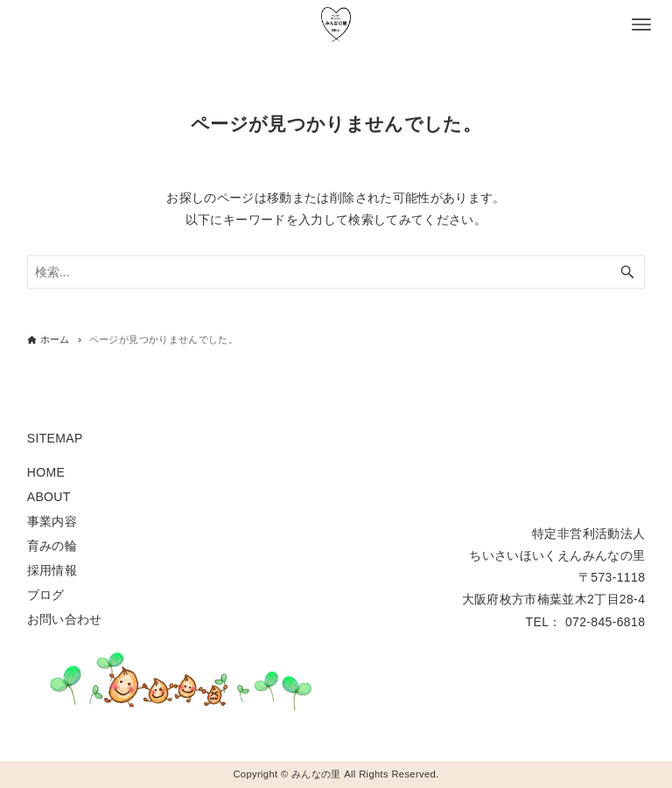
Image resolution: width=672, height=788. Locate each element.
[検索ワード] (336, 272)
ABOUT (49, 497)
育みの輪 (52, 546)
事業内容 (52, 521)
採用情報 (52, 570)
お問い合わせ (65, 619)
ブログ (46, 595)
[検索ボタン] (627, 272)
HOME (46, 472)
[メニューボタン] (641, 24)
